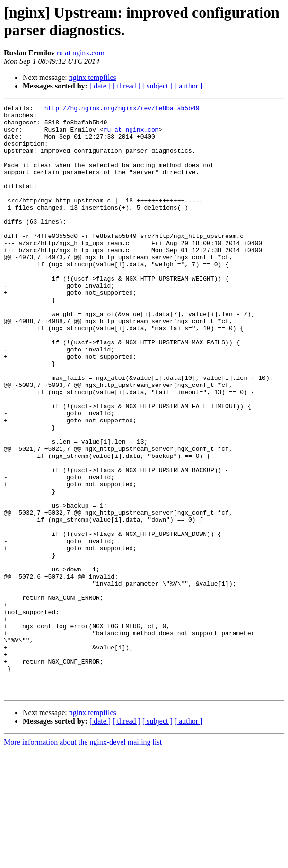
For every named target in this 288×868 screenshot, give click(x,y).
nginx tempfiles (93, 77)
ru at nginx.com (81, 53)
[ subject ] (157, 86)
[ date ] (100, 86)
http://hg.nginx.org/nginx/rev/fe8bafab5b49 (122, 109)
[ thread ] (127, 86)
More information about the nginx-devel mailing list (83, 860)
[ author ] (189, 86)
